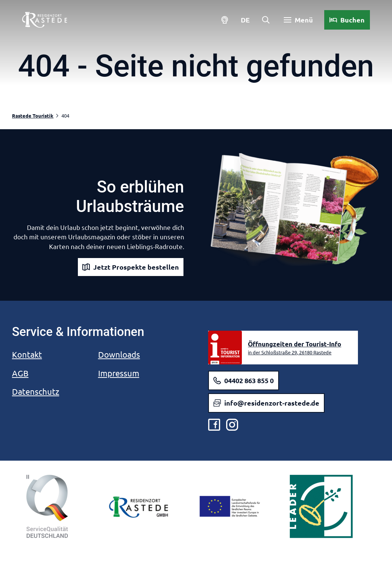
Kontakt (27, 354)
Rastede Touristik (33, 116)
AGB (20, 373)
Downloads (119, 354)
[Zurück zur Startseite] (47, 22)
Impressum (119, 373)
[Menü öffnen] (297, 22)
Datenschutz (36, 391)
